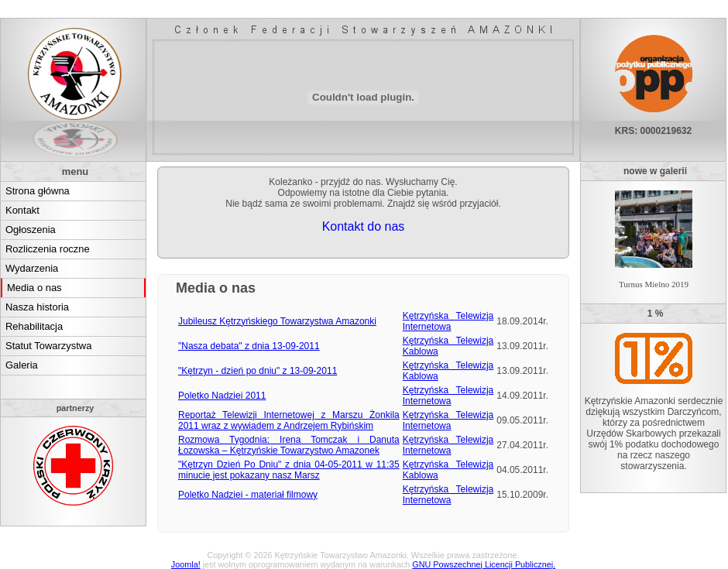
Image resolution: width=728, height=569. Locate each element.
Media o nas (34, 288)
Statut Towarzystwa (48, 346)
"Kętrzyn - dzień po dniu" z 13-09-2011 (258, 371)
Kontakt (22, 210)
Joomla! (186, 564)
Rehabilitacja (34, 326)
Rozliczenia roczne (48, 249)
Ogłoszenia (31, 230)
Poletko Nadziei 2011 (222, 396)
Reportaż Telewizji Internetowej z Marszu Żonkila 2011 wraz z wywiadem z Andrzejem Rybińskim (289, 420)
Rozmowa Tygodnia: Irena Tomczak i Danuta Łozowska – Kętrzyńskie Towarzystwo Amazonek (289, 445)
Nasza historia (37, 307)
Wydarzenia (32, 268)
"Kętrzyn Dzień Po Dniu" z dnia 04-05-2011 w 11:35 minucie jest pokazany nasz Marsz (289, 470)
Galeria (22, 365)
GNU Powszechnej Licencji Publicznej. (484, 564)
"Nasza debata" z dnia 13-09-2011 (249, 346)
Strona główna (38, 191)
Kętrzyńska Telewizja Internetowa (448, 321)
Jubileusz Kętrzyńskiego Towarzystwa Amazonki (277, 321)
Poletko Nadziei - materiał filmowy (248, 495)
